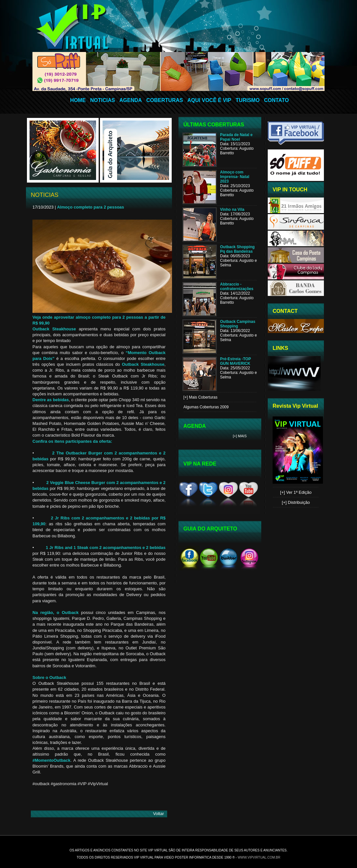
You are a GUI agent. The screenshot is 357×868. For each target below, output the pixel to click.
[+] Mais (240, 436)
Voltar (159, 814)
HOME (78, 100)
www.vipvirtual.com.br (259, 857)
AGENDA (131, 100)
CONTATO (276, 100)
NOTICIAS (103, 100)
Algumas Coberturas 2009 (206, 407)
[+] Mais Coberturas (200, 397)
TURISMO (248, 100)
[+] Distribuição (296, 502)
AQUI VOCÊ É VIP (209, 100)
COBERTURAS (165, 100)
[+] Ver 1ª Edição (296, 492)
